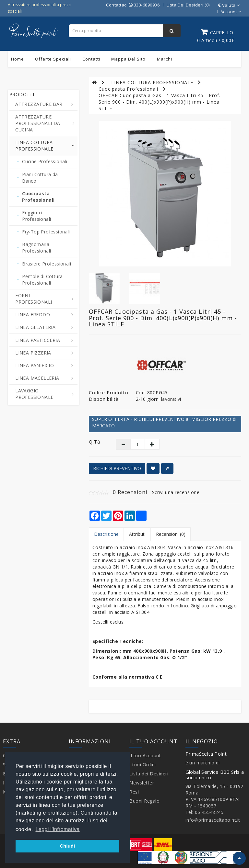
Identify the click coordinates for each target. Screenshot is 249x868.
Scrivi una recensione (176, 492)
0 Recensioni (130, 492)
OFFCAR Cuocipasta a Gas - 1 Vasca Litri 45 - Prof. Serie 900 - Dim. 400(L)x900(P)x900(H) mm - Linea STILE (160, 102)
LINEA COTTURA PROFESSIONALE (152, 82)
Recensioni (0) (171, 534)
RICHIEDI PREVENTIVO (117, 468)
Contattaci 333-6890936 (133, 5)
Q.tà (95, 442)
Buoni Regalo (144, 801)
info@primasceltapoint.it (213, 820)
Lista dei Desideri (149, 774)
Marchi (165, 59)
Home (18, 59)
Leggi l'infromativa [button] (58, 829)
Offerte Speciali (53, 59)
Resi (134, 792)
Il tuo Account (145, 755)
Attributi (137, 534)
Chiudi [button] (67, 846)
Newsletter (142, 783)
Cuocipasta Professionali (128, 89)
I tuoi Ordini (143, 765)
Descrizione (106, 534)
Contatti (91, 59)
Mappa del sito (128, 59)
